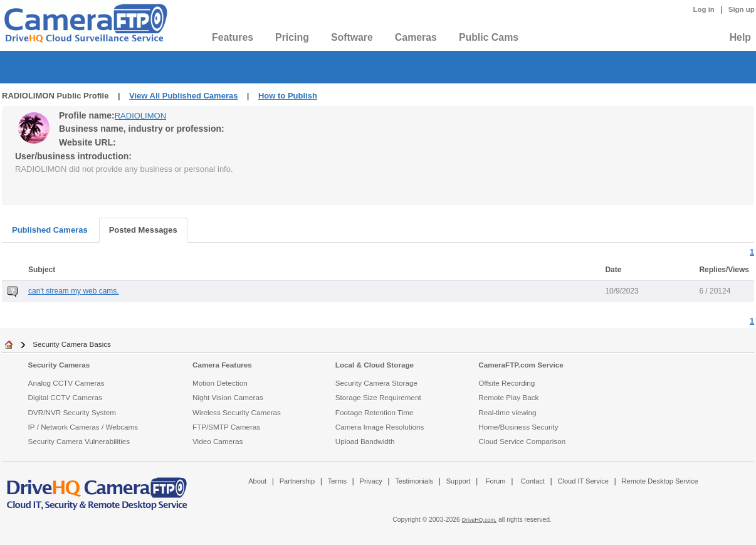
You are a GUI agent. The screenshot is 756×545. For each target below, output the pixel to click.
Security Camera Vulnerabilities (79, 441)
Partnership (297, 481)
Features (233, 37)
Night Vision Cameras (228, 397)
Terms (337, 481)
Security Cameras (59, 365)
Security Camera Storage (376, 383)
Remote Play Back (508, 397)
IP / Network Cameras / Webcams (83, 427)
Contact (533, 481)
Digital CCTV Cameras (65, 397)
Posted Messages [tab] (143, 230)
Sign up (742, 9)
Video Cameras (218, 441)
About (257, 481)
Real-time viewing (507, 412)
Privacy (371, 481)
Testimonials (414, 481)
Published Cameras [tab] (50, 230)
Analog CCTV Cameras (66, 383)
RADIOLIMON (140, 116)
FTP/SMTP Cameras (226, 427)
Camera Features (222, 365)
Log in (704, 9)
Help (740, 37)
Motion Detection (220, 383)
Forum (496, 481)
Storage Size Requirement (378, 397)
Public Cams (489, 37)
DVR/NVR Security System (72, 412)
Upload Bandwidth (365, 441)
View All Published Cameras (183, 96)
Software (352, 37)
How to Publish (288, 96)
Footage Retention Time (375, 412)
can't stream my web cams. (74, 291)
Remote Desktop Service (660, 481)
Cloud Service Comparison (522, 441)
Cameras (416, 37)
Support (459, 481)
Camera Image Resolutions (380, 427)
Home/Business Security (518, 427)
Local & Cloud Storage (375, 365)
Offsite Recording (507, 383)
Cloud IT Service (583, 481)
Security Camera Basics (72, 344)
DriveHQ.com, (479, 520)
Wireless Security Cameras (237, 412)
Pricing (292, 37)
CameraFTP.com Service (521, 365)
